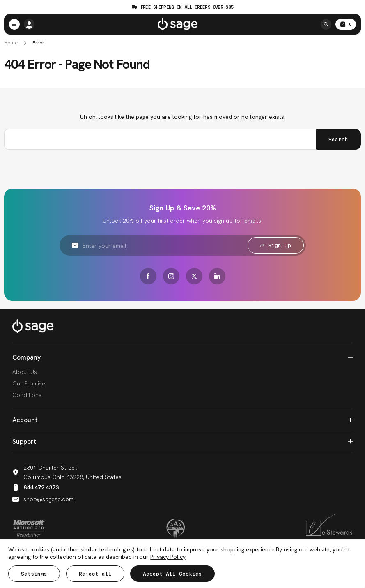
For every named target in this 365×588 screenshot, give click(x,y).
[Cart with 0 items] (346, 24)
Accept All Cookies (173, 574)
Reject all (95, 574)
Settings (34, 574)
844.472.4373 (36, 487)
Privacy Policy (168, 557)
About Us (25, 371)
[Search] (326, 24)
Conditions (27, 394)
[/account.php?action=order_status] (29, 24)
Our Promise (29, 383)
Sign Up (276, 245)
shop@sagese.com (43, 499)
